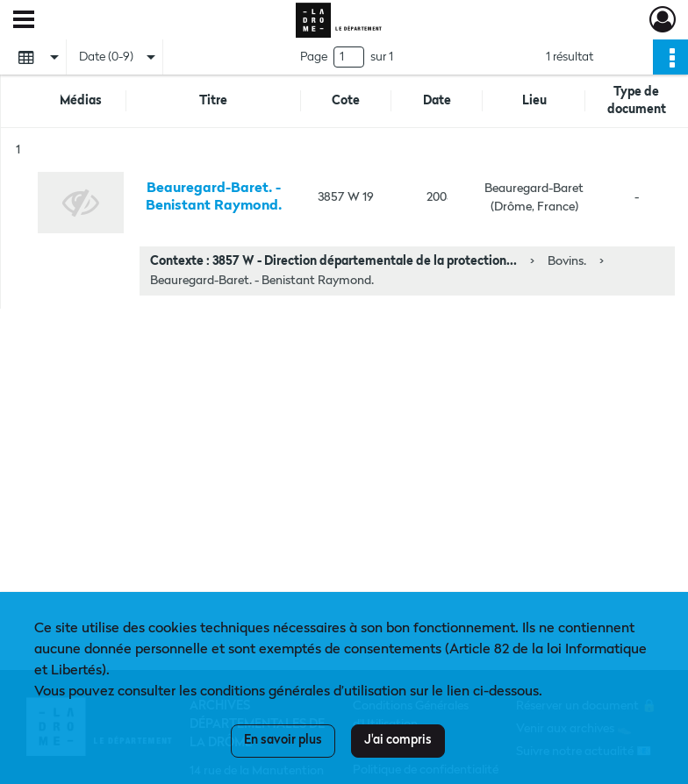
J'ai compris (398, 740)
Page (314, 57)
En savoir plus (283, 740)
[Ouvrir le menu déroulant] (24, 21)
